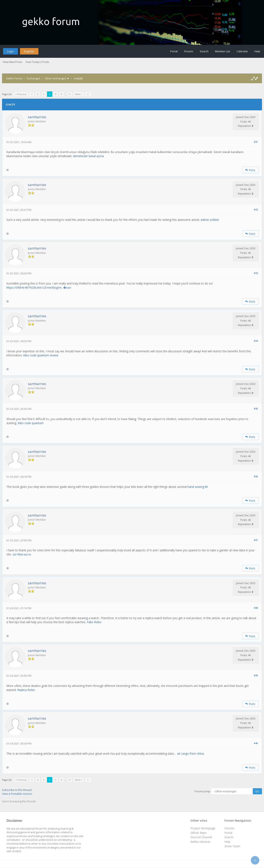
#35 (256, 409)
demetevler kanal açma (88, 156)
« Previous (21, 94)
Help (257, 51)
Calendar (242, 51)
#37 (256, 540)
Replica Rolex (26, 690)
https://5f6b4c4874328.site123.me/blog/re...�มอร (39, 287)
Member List (223, 51)
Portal (174, 51)
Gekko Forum (14, 78)
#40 (256, 743)
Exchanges (34, 78)
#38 (256, 608)
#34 (256, 341)
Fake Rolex (94, 622)
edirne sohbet (210, 220)
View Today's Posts (37, 62)
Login (10, 51)
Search (204, 51)
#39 (256, 675)
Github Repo (199, 833)
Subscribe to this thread (17, 790)
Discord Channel (201, 837)
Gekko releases (200, 842)
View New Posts (12, 62)
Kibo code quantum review (41, 355)
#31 (256, 142)
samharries (37, 117)
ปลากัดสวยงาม (22, 554)
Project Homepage (203, 828)
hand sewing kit (198, 487)
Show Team (232, 846)
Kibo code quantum (31, 423)
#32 (256, 210)
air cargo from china (190, 754)
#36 (256, 476)
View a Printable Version (17, 794)
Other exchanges (55, 78)
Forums (189, 51)
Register (29, 51)
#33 (256, 273)
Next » (79, 94)
